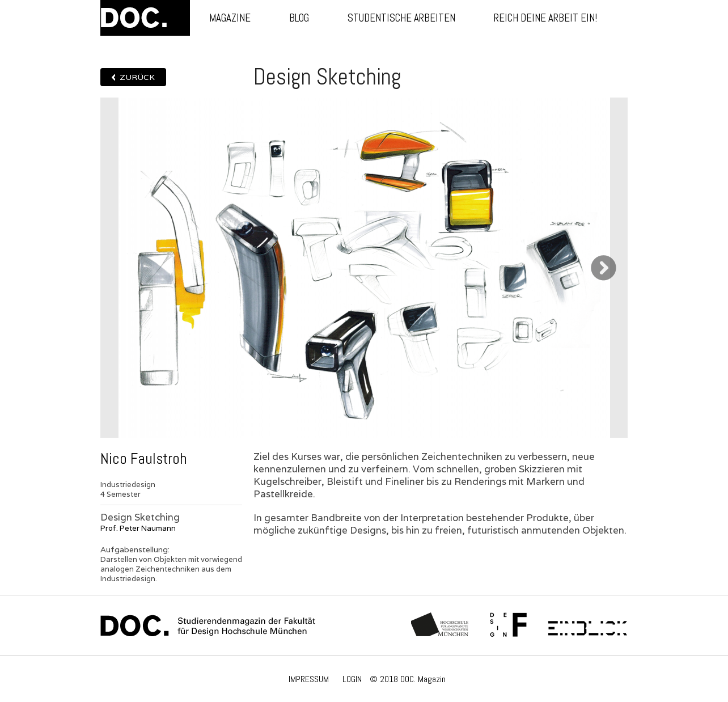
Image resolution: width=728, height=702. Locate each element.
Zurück (137, 77)
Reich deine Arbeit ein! (545, 18)
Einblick (588, 625)
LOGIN (352, 679)
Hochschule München (440, 625)
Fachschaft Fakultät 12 (509, 625)
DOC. (145, 18)
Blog (299, 18)
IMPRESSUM (309, 679)
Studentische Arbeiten (401, 18)
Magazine (230, 18)
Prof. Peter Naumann (138, 528)
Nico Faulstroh (144, 459)
